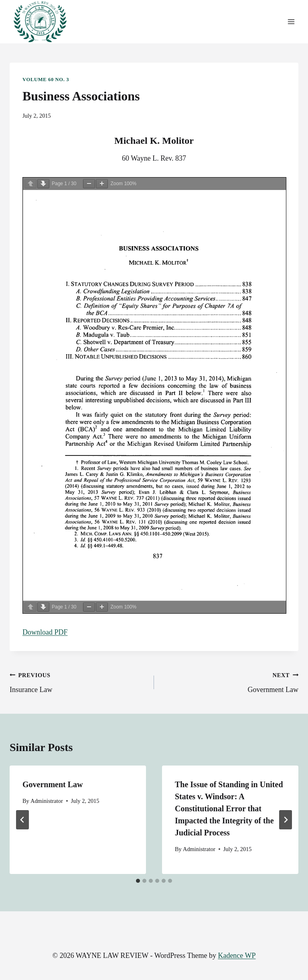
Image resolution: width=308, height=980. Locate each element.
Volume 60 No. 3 (46, 80)
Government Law (230, 682)
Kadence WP (237, 955)
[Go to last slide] (22, 820)
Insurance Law (78, 682)
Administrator (47, 801)
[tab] (138, 881)
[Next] (286, 820)
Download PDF (45, 632)
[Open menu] (291, 22)
